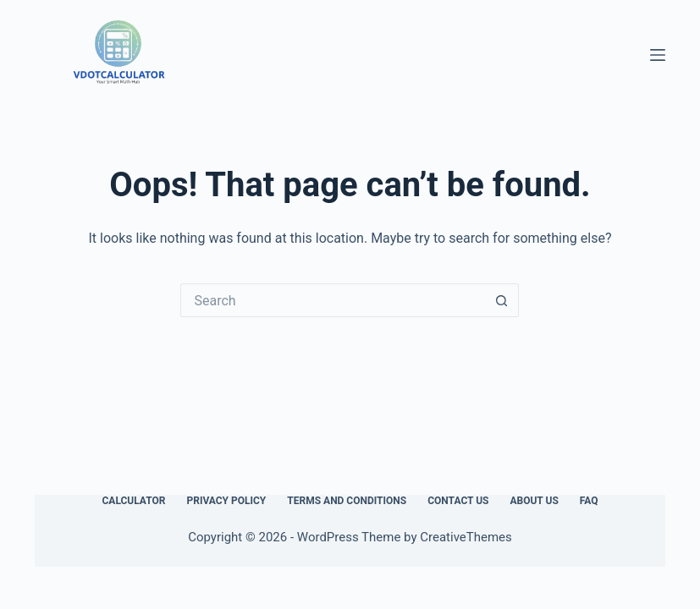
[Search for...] (333, 300)
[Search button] (502, 300)
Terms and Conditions (347, 501)
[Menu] (658, 55)
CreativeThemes (466, 537)
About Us (534, 501)
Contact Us (458, 501)
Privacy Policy (226, 501)
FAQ (589, 501)
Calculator (133, 501)
